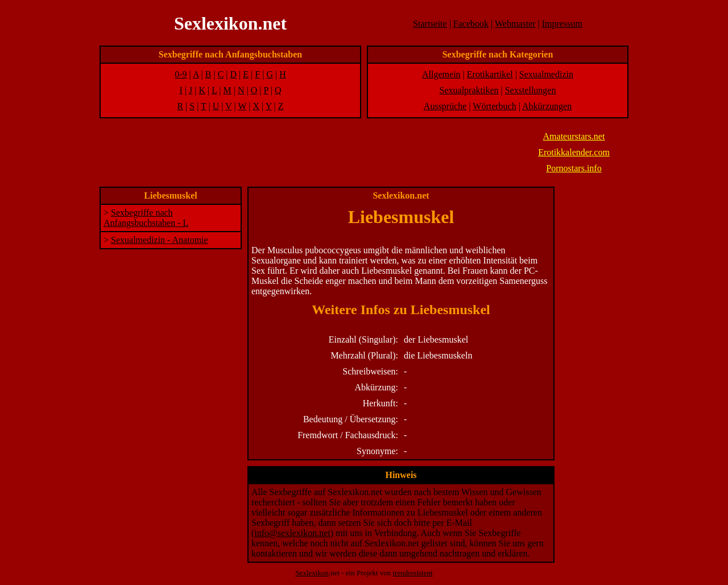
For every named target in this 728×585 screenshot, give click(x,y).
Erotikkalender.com (574, 152)
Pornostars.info (574, 168)
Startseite (430, 24)
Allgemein (441, 74)
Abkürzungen (547, 106)
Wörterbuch (494, 106)
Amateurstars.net (574, 136)
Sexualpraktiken (469, 90)
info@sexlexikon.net (292, 533)
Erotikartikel (490, 74)
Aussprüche (445, 106)
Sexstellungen (531, 90)
